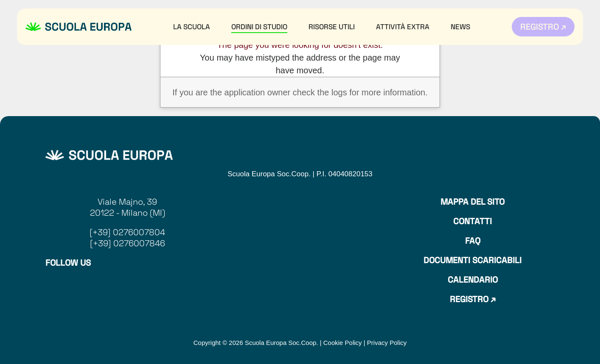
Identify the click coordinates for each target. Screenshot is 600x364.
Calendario (473, 280)
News (460, 27)
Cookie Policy (343, 343)
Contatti (472, 221)
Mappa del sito (472, 202)
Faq (473, 241)
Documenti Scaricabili (472, 260)
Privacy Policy (387, 343)
